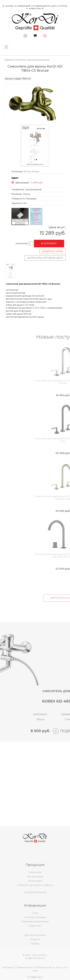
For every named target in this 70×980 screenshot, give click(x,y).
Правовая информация (35, 930)
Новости (35, 945)
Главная (8, 60)
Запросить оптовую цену (45, 258)
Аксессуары (35, 890)
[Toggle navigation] (6, 47)
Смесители (20, 60)
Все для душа (35, 885)
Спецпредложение (35, 896)
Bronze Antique (31, 171)
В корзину (49, 243)
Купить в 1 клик (53, 251)
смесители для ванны (38, 60)
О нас (35, 922)
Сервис (35, 950)
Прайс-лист (35, 935)
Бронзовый (22, 183)
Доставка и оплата (35, 941)
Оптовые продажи (35, 926)
